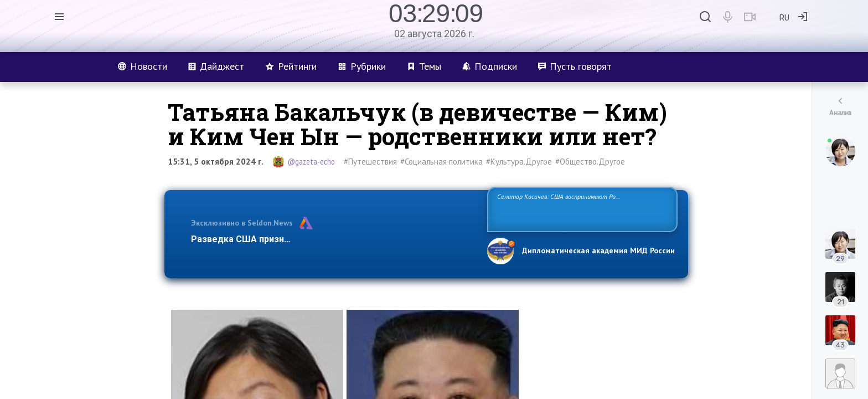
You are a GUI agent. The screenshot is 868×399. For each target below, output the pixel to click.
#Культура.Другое (519, 162)
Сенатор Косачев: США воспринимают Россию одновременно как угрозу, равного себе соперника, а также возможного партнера (581, 209)
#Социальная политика (441, 162)
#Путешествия (370, 162)
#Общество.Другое (590, 162)
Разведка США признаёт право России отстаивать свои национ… (333, 239)
